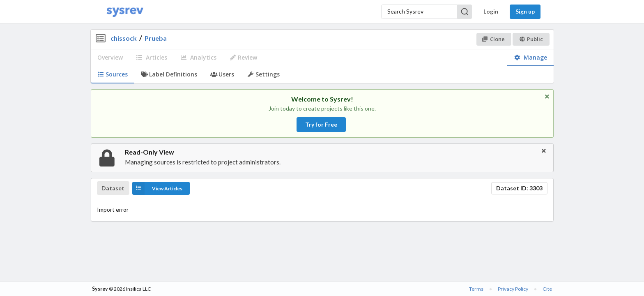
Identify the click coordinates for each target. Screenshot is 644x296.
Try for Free (321, 124)
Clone (493, 39)
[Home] (125, 12)
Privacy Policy (513, 289)
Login (491, 11)
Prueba (156, 38)
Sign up (525, 11)
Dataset (113, 188)
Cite (547, 289)
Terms (476, 289)
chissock (124, 38)
